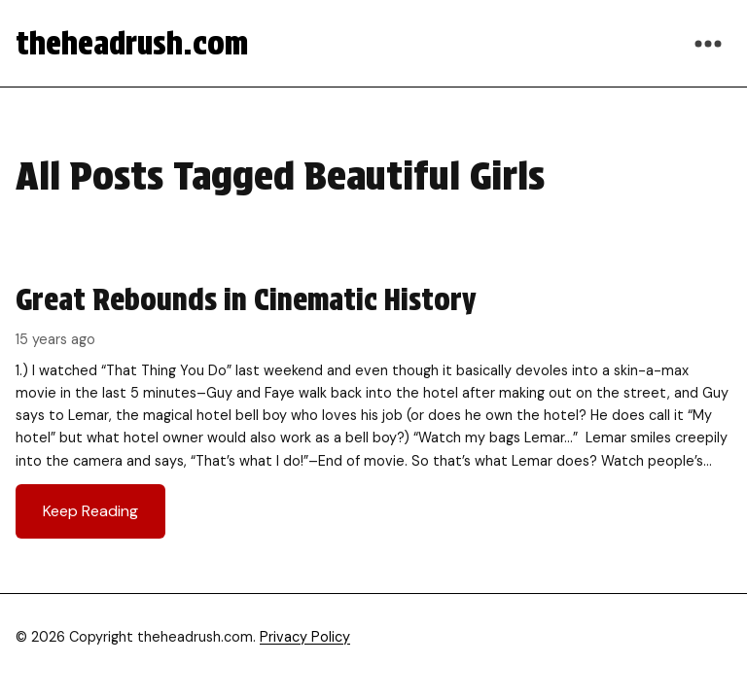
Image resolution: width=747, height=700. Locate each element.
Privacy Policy (305, 637)
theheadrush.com (132, 43)
